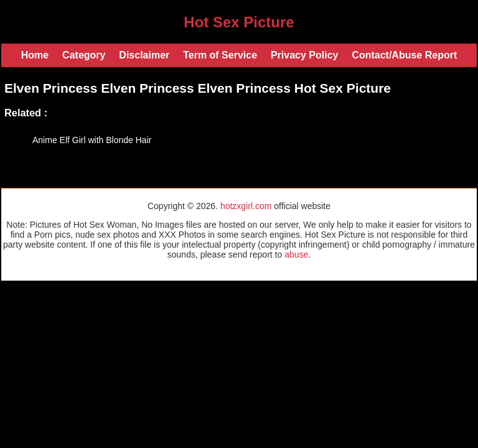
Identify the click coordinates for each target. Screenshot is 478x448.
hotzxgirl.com (246, 206)
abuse (296, 254)
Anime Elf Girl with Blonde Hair (92, 140)
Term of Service (220, 55)
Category (84, 55)
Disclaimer (144, 55)
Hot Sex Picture (239, 22)
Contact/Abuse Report (404, 55)
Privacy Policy (305, 55)
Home (35, 55)
